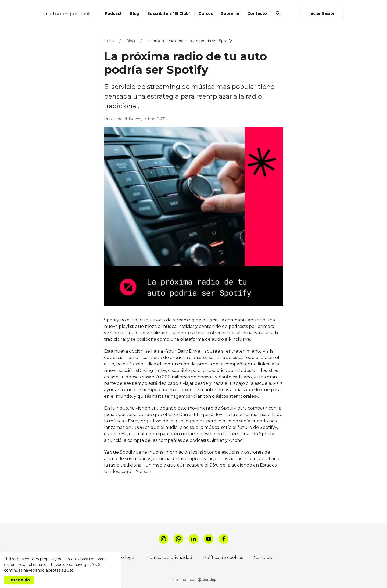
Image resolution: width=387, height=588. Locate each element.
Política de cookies (223, 557)
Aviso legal (124, 557)
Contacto (264, 557)
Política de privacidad (169, 557)
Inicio (109, 41)
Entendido (19, 580)
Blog (130, 41)
